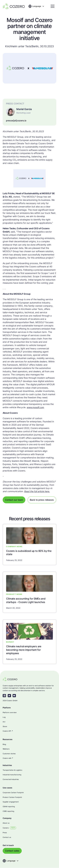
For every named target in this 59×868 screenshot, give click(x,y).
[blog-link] (29, 553)
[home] (14, 6)
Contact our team (14, 500)
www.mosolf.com (35, 407)
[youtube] (14, 696)
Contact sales (12, 851)
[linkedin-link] (4, 696)
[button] (38, 6)
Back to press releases (42, 500)
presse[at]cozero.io (16, 121)
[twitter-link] (9, 696)
